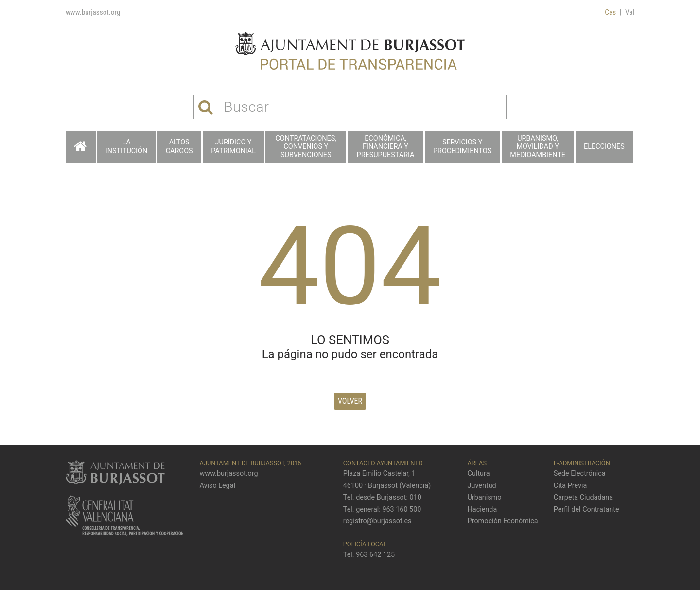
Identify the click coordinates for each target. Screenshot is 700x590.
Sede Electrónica (580, 474)
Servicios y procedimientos (462, 146)
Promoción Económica (503, 521)
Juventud (482, 486)
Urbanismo (485, 497)
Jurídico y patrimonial (233, 146)
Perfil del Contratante (586, 510)
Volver (350, 401)
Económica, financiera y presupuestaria (386, 147)
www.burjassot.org (93, 12)
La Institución (126, 146)
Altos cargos (179, 146)
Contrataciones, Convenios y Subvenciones (306, 147)
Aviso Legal (218, 486)
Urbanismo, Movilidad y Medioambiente (538, 147)
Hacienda (482, 510)
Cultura (479, 474)
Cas (610, 12)
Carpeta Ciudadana (583, 497)
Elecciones (604, 147)
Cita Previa (570, 486)
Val (630, 12)
